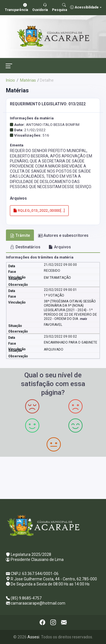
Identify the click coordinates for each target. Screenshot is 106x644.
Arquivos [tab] (60, 247)
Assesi (33, 637)
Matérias (28, 80)
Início (10, 80)
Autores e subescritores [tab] (63, 235)
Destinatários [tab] (25, 247)
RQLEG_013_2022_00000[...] (39, 210)
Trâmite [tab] (20, 235)
